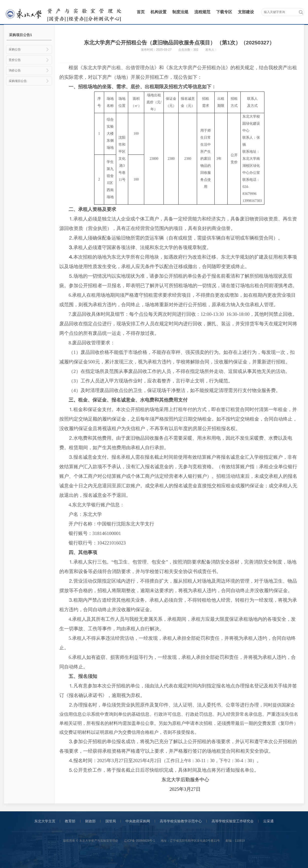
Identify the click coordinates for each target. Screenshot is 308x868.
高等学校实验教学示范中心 (181, 821)
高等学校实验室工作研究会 (233, 821)
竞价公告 (29, 60)
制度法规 (180, 12)
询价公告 (29, 70)
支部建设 (246, 12)
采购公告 (29, 49)
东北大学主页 (45, 821)
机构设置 (159, 12)
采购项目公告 (29, 81)
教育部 (70, 821)
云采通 (268, 821)
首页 (141, 12)
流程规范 (202, 12)
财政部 (90, 821)
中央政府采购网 (138, 821)
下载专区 (224, 12)
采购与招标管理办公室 (64, 12)
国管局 (111, 821)
